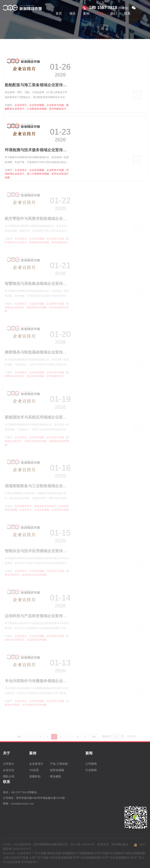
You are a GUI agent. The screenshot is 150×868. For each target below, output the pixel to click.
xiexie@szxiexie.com (22, 804)
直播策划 (35, 776)
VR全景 (34, 770)
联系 (127, 14)
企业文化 (9, 770)
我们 (114, 14)
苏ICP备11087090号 (82, 844)
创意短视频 (57, 770)
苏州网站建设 (120, 844)
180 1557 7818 (103, 7)
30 (78, 742)
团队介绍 (9, 776)
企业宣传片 (36, 764)
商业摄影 (56, 776)
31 (85, 742)
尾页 (94, 742)
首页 (59, 14)
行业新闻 (91, 770)
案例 (86, 14)
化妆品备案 (14, 862)
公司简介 (9, 764)
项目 (72, 14)
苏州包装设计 (30, 862)
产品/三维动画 (59, 764)
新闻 (100, 14)
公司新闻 (91, 764)
